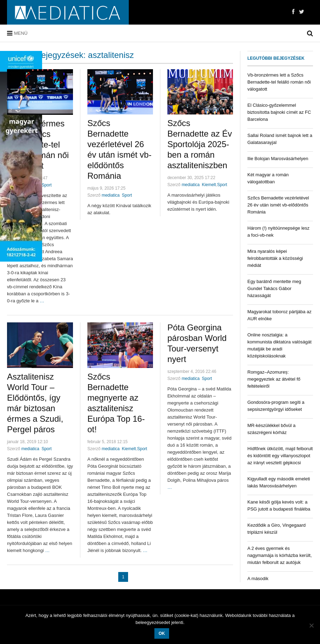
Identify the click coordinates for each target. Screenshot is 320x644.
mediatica (111, 195)
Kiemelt (209, 185)
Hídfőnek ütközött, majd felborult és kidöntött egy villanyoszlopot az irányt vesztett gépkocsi (280, 456)
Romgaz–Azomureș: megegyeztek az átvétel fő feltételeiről (274, 379)
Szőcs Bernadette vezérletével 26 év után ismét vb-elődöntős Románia (278, 205)
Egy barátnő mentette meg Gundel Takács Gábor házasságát (274, 288)
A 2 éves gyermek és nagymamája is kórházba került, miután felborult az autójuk (280, 555)
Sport (46, 185)
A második (258, 579)
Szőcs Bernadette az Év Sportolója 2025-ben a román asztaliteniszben (200, 144)
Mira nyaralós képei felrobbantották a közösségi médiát (275, 258)
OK (162, 633)
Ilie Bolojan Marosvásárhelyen (278, 159)
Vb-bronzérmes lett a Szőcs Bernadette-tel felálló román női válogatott (279, 82)
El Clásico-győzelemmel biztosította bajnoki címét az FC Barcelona (279, 112)
